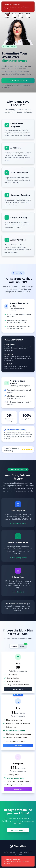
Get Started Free (18, 689)
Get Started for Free (18, 81)
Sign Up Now (18, 746)
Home (6, 852)
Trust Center (28, 852)
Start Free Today (18, 830)
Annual (23, 646)
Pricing (20, 852)
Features (13, 852)
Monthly (14, 646)
